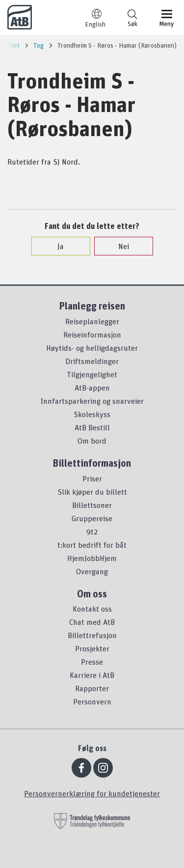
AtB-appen (92, 388)
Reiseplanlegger (92, 321)
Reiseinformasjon (92, 335)
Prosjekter (92, 648)
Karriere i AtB (92, 675)
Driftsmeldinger (92, 361)
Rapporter (92, 688)
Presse (92, 662)
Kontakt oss (92, 609)
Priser (92, 478)
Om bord (92, 441)
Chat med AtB (92, 622)
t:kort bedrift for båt (92, 545)
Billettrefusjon (92, 635)
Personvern (92, 701)
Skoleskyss (92, 414)
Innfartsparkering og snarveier (92, 401)
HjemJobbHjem (92, 558)
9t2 (92, 532)
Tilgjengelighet (92, 374)
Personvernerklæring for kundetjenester (92, 793)
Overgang (92, 571)
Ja (56, 246)
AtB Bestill (92, 427)
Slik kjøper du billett (92, 492)
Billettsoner (92, 505)
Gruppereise (92, 518)
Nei (119, 246)
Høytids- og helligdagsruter (92, 348)
